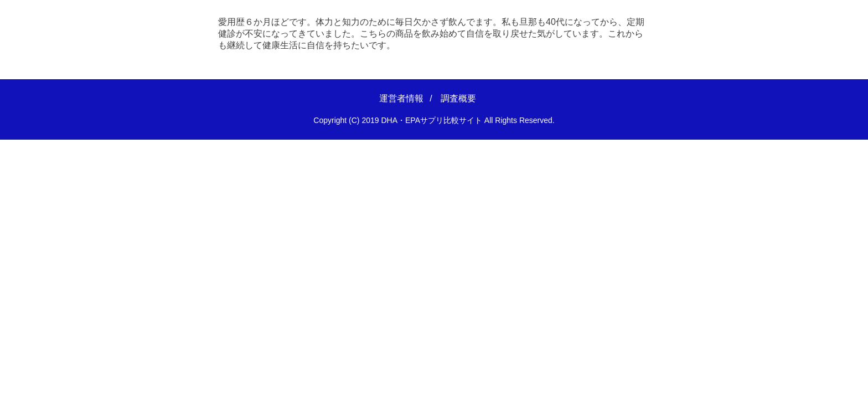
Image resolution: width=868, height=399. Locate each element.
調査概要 (458, 98)
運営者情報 (401, 98)
